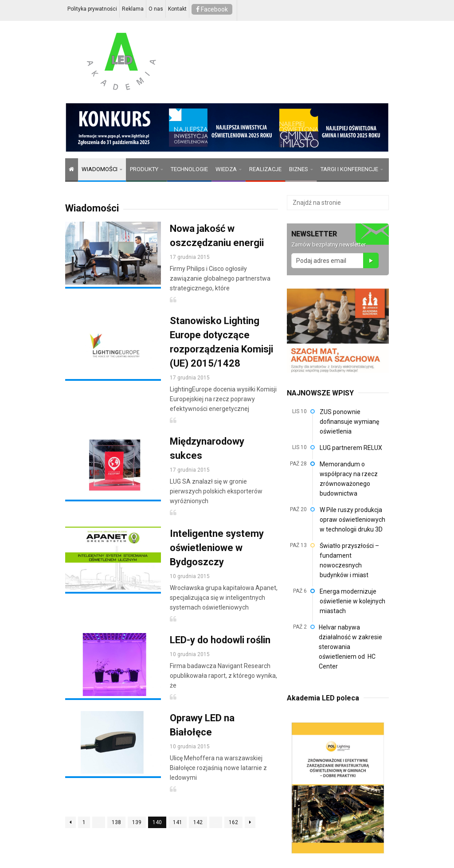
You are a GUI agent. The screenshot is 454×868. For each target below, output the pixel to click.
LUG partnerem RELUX (351, 448)
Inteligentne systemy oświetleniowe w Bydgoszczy (217, 548)
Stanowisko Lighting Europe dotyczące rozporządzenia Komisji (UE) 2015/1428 (221, 342)
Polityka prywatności (92, 9)
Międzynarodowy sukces (207, 448)
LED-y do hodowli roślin (220, 640)
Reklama (133, 9)
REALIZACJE (265, 169)
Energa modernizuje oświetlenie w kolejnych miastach (352, 601)
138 (116, 822)
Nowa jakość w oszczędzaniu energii (217, 236)
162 (233, 822)
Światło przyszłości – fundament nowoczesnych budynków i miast (349, 560)
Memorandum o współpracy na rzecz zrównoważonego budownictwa (349, 479)
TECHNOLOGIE (189, 169)
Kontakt (177, 9)
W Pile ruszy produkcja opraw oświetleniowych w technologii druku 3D (352, 520)
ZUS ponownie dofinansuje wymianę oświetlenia (349, 422)
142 (198, 822)
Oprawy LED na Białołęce (202, 725)
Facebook (212, 9)
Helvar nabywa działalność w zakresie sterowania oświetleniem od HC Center (350, 647)
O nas (156, 9)
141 (178, 822)
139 (137, 822)
